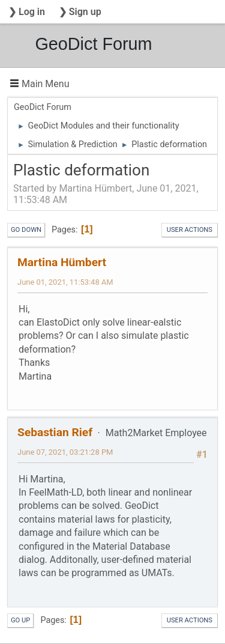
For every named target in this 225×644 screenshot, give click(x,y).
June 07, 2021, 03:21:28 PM (65, 452)
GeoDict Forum (93, 44)
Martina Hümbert (62, 262)
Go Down (26, 230)
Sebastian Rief (55, 432)
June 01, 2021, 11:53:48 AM (65, 282)
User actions (190, 230)
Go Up (20, 620)
